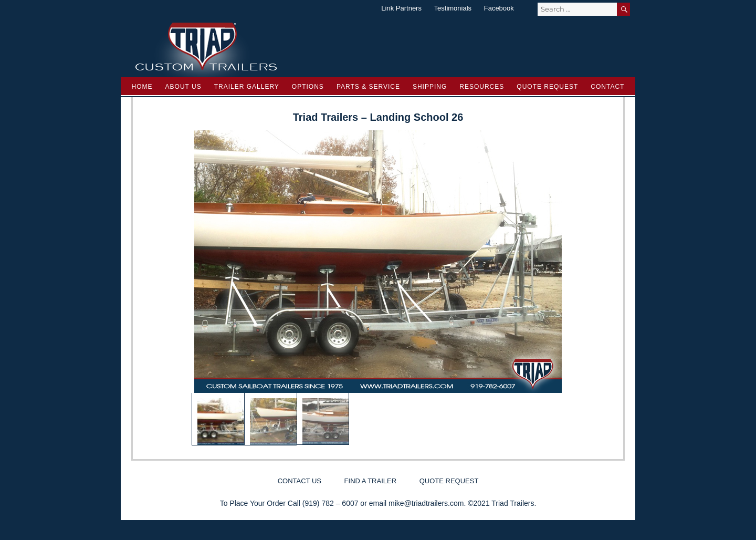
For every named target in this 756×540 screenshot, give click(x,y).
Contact (607, 87)
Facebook (499, 8)
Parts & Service (368, 87)
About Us (183, 87)
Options (308, 87)
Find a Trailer (370, 481)
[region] (378, 288)
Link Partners (401, 8)
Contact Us (300, 481)
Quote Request (547, 87)
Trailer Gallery (247, 87)
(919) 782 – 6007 (330, 503)
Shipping (430, 87)
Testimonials (453, 8)
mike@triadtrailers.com (426, 503)
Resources (482, 87)
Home (142, 87)
